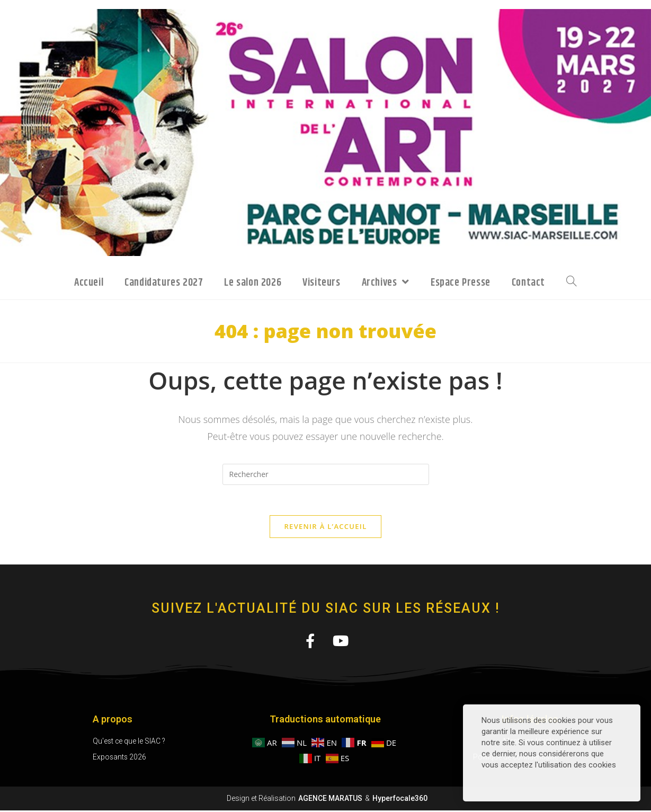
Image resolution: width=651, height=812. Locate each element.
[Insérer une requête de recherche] (326, 474)
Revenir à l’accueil (325, 528)
